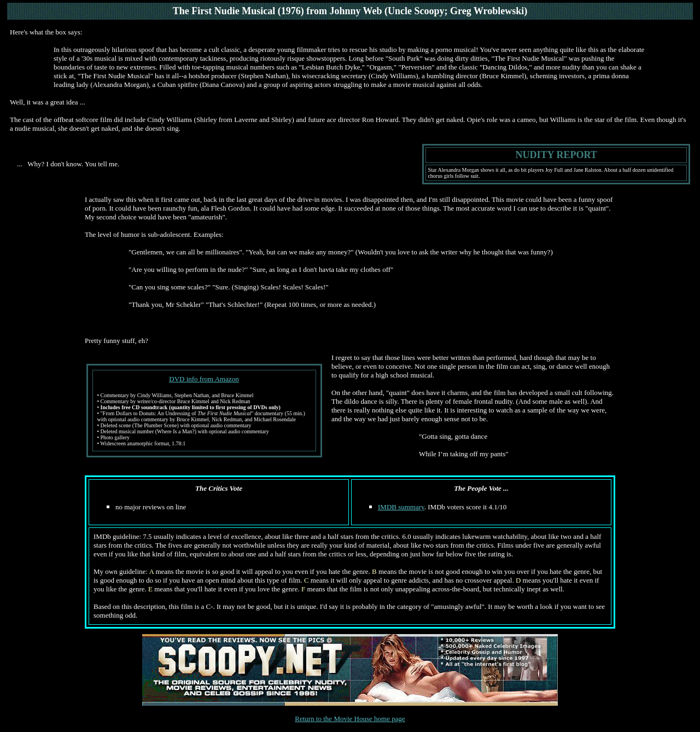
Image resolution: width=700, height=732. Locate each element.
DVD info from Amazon (204, 379)
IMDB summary (401, 507)
